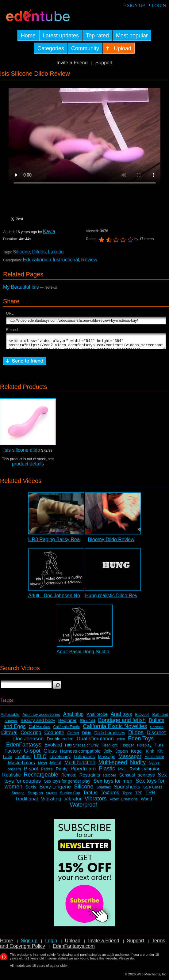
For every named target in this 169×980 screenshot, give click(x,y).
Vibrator (73, 801)
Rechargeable (41, 777)
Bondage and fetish (122, 723)
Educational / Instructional (51, 260)
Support (104, 63)
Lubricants (84, 759)
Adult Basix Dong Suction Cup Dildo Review (105, 654)
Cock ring (31, 735)
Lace (7, 759)
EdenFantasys (24, 747)
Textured (110, 795)
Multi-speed (113, 765)
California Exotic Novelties (115, 729)
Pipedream (83, 771)
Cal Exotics (39, 729)
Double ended (60, 742)
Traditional (26, 801)
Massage (107, 759)
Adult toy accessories (41, 717)
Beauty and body (38, 723)
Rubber (110, 778)
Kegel (137, 754)
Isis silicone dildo (22, 453)
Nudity (138, 765)
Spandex (104, 790)
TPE (139, 796)
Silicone (21, 252)
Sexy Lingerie (55, 790)
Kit (160, 754)
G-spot (32, 754)
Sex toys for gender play (67, 784)
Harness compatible (80, 754)
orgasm (14, 772)
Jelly (108, 754)
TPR (150, 795)
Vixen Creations (124, 802)
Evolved (53, 748)
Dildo (87, 736)
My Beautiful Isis (21, 287)
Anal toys (121, 717)
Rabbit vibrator (144, 771)
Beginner (67, 723)
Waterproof (83, 807)
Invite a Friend (72, 63)
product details (28, 467)
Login (159, 6)
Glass (50, 754)
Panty (62, 771)
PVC (122, 772)
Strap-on (35, 796)
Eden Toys (141, 741)
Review (89, 260)
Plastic (107, 771)
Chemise (157, 730)
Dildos (39, 252)
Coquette (54, 735)
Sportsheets (127, 790)
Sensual (127, 778)
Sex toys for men (113, 784)
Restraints (90, 778)
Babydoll (142, 717)
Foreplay (144, 748)
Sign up (136, 6)
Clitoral (9, 735)
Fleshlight (109, 748)
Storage (18, 796)
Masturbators (21, 765)
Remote (69, 778)
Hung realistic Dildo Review (115, 598)
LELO (40, 759)
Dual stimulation (95, 741)
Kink (150, 754)
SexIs (31, 790)
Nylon (154, 766)
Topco (127, 796)
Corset (73, 736)
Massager (130, 759)
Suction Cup (70, 796)
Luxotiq (56, 252)
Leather (23, 759)
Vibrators (96, 801)
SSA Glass (153, 790)
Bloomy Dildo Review (111, 542)
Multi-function (80, 765)
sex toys (146, 778)
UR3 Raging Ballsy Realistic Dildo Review (74, 542)
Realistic (11, 778)
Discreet (156, 735)
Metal (56, 765)
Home (7, 943)
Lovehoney (60, 759)
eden (121, 742)
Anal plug (73, 717)
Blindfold (87, 723)
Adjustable (10, 717)
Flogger (127, 748)
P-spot (31, 771)
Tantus (90, 795)
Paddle (47, 772)
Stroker (51, 796)
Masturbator (154, 760)
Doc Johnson (28, 741)
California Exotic (67, 730)
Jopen (122, 754)
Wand (146, 802)
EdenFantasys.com (74, 949)
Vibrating (51, 801)
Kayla (49, 232)
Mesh (42, 766)
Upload (73, 943)
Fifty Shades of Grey (82, 748)
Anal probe (97, 717)
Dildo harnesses (109, 735)
